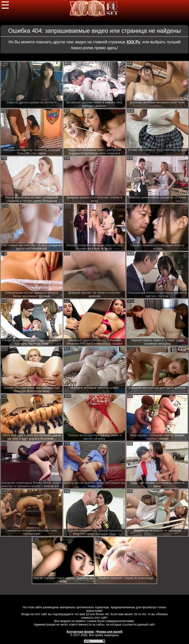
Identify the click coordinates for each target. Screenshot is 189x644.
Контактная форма (80, 632)
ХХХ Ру (133, 42)
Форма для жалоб (109, 632)
